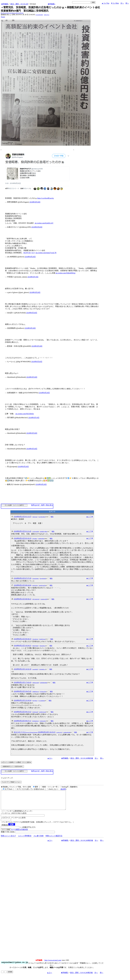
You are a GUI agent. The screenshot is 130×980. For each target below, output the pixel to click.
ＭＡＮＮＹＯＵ (26, 732)
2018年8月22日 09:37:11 (22, 721)
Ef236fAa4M (35, 712)
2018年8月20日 (35, 202)
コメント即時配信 (25, 840)
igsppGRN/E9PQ (39, 15)
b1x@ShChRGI (42, 517)
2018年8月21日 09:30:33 (23, 639)
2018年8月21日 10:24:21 (23, 646)
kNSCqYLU (47, 15)
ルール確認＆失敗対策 (19, 833)
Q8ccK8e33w (35, 639)
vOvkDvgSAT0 (44, 599)
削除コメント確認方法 (54, 840)
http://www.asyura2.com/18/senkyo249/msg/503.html (12, 13)
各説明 (63, 789)
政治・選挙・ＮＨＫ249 (19, 4)
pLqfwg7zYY (59, 732)
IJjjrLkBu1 (35, 539)
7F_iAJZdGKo (42, 701)
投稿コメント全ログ (8, 840)
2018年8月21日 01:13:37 (23, 517)
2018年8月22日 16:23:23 (47, 732)
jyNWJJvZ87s (43, 721)
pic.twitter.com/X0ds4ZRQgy (66, 273)
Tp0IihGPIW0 (41, 539)
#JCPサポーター (29, 253)
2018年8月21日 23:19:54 (23, 700)
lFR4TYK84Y (35, 646)
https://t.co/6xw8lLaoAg (45, 198)
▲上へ (50, 758)
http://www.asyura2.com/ (53, 964)
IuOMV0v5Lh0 (42, 712)
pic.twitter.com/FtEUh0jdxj (25, 414)
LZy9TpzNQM (36, 532)
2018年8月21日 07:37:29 (23, 578)
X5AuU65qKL (36, 578)
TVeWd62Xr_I (42, 669)
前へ (127, 3)
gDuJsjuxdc (35, 517)
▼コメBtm (115, 3)
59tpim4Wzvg (43, 646)
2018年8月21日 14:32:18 (23, 669)
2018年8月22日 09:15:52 (23, 712)
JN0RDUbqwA (36, 692)
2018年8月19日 (33, 277)
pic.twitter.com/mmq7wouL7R (46, 253)
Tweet (3, 17)
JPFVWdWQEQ (36, 599)
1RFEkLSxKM (36, 683)
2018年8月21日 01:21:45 (23, 531)
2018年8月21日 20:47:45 (23, 691)
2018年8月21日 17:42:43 (23, 682)
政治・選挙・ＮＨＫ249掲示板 (82, 758)
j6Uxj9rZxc (35, 701)
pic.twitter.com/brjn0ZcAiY (44, 223)
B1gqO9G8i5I (43, 578)
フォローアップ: (7, 778)
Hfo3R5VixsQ (42, 639)
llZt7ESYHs (35, 585)
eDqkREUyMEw (44, 532)
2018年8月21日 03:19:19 (23, 538)
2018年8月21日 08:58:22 (23, 599)
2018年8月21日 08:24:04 (23, 585)
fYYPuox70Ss (43, 692)
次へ (122, 3)
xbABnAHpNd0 (67, 732)
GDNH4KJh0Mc (44, 683)
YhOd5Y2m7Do (42, 585)
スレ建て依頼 (38, 840)
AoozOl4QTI (35, 669)
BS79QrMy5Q (36, 721)
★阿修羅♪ (5, 4)
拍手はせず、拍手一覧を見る (42, 505)
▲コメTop (105, 3)
